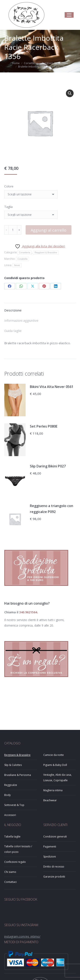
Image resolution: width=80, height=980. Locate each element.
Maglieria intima (53, 790)
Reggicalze (11, 785)
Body (7, 795)
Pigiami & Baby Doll (55, 765)
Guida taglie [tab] (13, 331)
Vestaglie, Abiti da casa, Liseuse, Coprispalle (57, 778)
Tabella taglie (12, 837)
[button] (70, 93)
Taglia (8, 207)
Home (16, 63)
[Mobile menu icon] (69, 15)
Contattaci (10, 882)
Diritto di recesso (54, 867)
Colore (9, 186)
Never (17, 265)
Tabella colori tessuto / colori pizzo (18, 849)
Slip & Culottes (13, 765)
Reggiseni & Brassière (55, 63)
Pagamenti (50, 847)
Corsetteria (31, 63)
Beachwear (50, 800)
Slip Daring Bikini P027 (48, 466)
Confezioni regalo (15, 862)
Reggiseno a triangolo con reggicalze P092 (52, 509)
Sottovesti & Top (14, 805)
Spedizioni (50, 857)
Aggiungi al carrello (49, 230)
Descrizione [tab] (13, 310)
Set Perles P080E (44, 426)
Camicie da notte (54, 755)
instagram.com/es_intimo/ (22, 936)
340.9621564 (28, 612)
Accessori (10, 815)
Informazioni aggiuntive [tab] (21, 320)
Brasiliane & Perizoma (18, 775)
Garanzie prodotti (54, 877)
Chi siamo (10, 872)
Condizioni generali (55, 837)
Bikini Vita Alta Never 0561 (52, 387)
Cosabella (23, 259)
